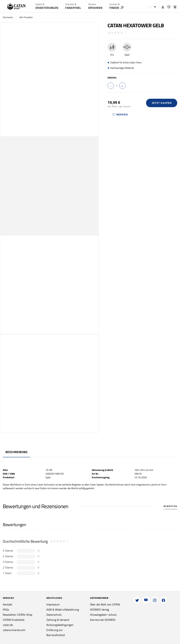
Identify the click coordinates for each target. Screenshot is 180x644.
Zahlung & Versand (58, 620)
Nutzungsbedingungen (60, 625)
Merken (120, 115)
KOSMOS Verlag (99, 610)
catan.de (8, 625)
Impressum (53, 604)
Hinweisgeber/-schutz (103, 615)
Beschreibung (16, 452)
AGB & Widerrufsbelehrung (63, 610)
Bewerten (170, 506)
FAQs (6, 610)
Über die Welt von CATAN (105, 604)
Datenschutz (54, 615)
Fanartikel (73, 8)
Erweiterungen (47, 8)
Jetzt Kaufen (162, 103)
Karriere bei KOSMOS (103, 620)
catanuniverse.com (14, 630)
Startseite (8, 17)
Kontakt (8, 604)
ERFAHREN (95, 8)
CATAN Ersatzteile (14, 620)
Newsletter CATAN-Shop (17, 615)
